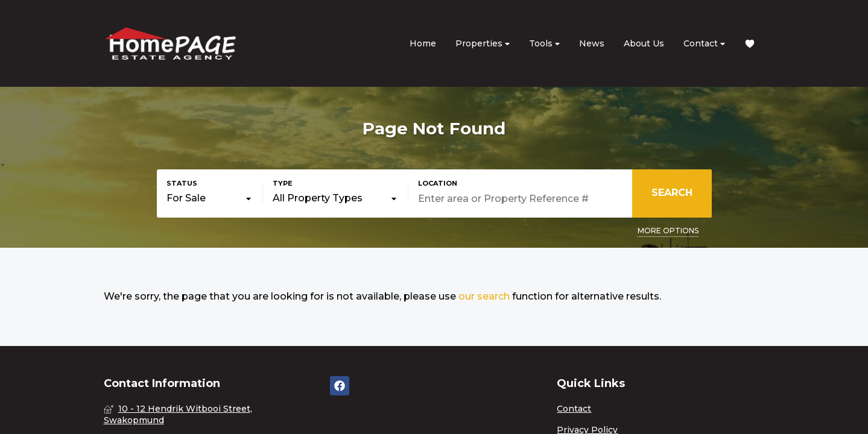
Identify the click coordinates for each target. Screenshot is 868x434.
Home (423, 43)
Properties (483, 44)
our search (484, 296)
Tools (544, 44)
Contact (704, 44)
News (592, 43)
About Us (644, 43)
